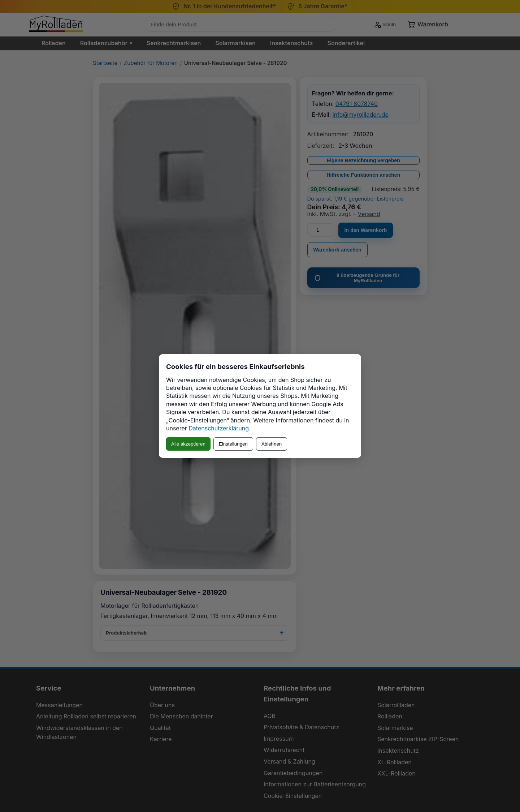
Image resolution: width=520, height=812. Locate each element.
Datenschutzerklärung (219, 428)
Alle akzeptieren (188, 444)
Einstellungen (233, 444)
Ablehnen (272, 444)
